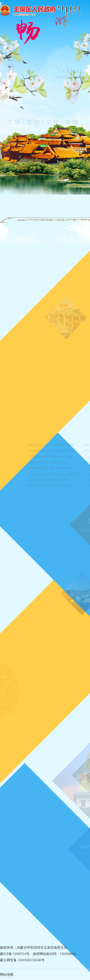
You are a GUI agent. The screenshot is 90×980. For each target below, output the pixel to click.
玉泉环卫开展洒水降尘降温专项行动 (49, 479)
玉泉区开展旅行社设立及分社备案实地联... (53, 447)
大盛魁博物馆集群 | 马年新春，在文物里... (52, 457)
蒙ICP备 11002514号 (15, 954)
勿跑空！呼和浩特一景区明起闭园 (48, 463)
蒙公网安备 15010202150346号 (22, 960)
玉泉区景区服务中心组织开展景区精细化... (53, 452)
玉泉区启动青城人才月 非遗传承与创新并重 (53, 473)
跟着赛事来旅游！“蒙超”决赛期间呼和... (51, 468)
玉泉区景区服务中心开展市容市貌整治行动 (53, 484)
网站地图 (7, 975)
